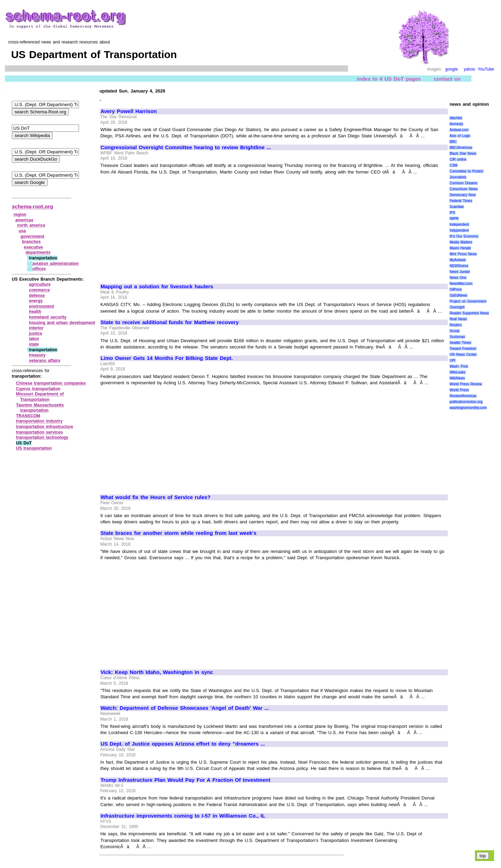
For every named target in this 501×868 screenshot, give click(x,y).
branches (31, 242)
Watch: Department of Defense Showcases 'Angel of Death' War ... (185, 708)
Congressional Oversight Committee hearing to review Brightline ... (186, 147)
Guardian (457, 207)
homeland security (48, 317)
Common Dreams (463, 183)
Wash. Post (459, 366)
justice (35, 333)
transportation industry (39, 421)
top (483, 856)
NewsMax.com (461, 284)
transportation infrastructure (45, 427)
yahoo (470, 69)
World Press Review (466, 384)
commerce (39, 290)
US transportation (34, 448)
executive (34, 247)
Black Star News (463, 154)
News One (458, 278)
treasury (37, 355)
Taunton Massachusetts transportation (40, 408)
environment (41, 306)
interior (36, 328)
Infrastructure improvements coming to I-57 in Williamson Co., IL (183, 816)
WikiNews (457, 378)
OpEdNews (458, 295)
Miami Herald (460, 248)
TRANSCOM (28, 416)
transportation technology (42, 437)
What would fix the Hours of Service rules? (156, 497)
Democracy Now (463, 195)
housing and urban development (62, 323)
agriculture (40, 284)
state (34, 344)
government (33, 236)
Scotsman (457, 337)
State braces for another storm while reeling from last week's (178, 533)
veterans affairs (45, 361)
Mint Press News (463, 254)
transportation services (39, 432)
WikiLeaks (458, 372)
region (20, 215)
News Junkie (460, 272)
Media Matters (461, 242)
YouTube (486, 69)
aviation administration (55, 264)
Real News (458, 319)
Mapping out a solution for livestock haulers (157, 287)
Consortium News (464, 189)
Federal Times (461, 201)
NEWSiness (459, 266)
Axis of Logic (460, 136)
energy (36, 301)
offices (39, 269)
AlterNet (456, 118)
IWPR (454, 219)
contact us (447, 79)
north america (31, 225)
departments (38, 252)
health (35, 312)
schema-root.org (32, 206)
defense (37, 296)
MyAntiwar (458, 260)
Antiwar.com (459, 130)
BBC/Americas (461, 148)
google (452, 69)
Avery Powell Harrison (129, 111)
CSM (453, 165)
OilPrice (456, 290)
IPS (452, 213)
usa (22, 231)
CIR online (458, 159)
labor (34, 339)
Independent (459, 224)
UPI (452, 360)
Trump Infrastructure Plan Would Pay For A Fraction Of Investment (185, 780)
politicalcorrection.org (466, 402)
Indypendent (459, 230)
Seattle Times (460, 343)
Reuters (456, 325)
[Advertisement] (159, 226)
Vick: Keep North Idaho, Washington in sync (157, 672)
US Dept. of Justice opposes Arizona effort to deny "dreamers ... (183, 744)
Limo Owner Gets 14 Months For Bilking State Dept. (167, 358)
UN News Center (463, 355)
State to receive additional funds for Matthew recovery (170, 322)
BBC (453, 142)
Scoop (454, 331)
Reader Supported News (469, 313)
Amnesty (456, 124)
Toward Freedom (463, 349)
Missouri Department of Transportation (40, 397)
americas (24, 220)
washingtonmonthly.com (468, 408)
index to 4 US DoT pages (389, 79)
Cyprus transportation (38, 389)
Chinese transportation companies (51, 383)
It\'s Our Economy (464, 236)
